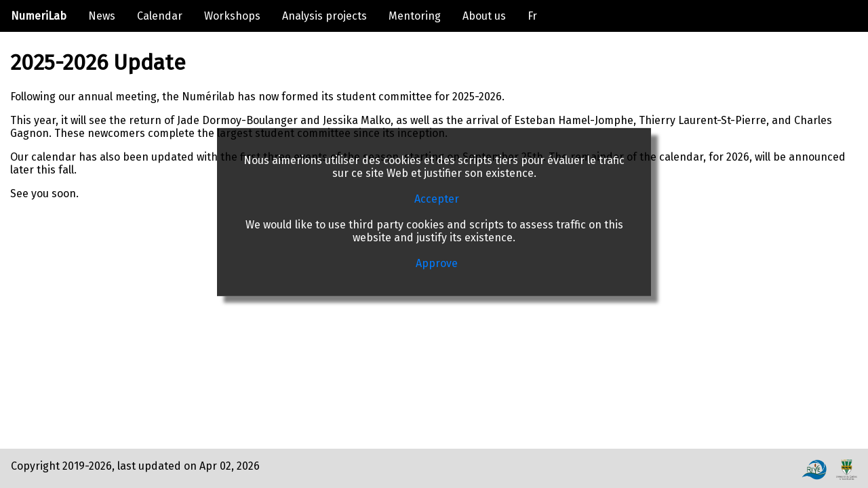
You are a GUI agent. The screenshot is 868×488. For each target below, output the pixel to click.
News (102, 16)
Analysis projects (324, 16)
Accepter (437, 199)
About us (484, 16)
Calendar (160, 16)
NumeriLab (39, 16)
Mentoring (415, 16)
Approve (437, 263)
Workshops (232, 16)
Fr (532, 16)
